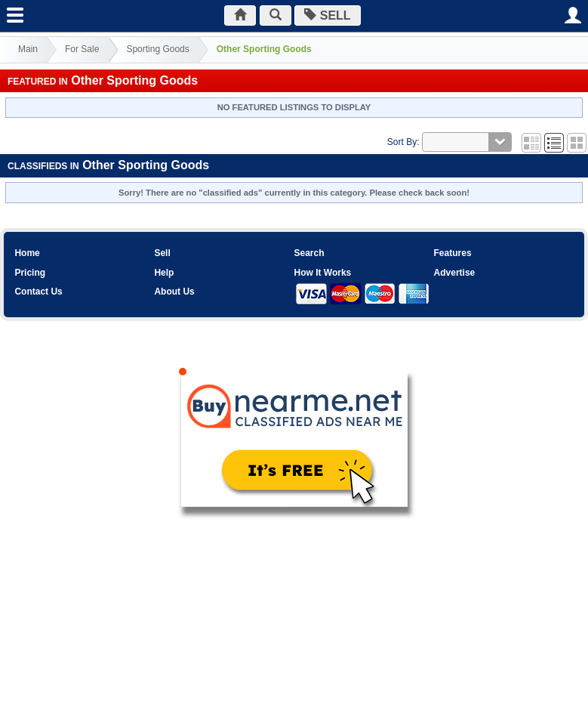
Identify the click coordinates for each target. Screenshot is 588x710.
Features (453, 253)
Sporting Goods (157, 49)
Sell (162, 253)
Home (27, 253)
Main (28, 49)
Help (164, 273)
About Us (174, 292)
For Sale (82, 49)
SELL (327, 15)
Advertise (455, 273)
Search (309, 253)
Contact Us (38, 292)
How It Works (322, 273)
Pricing (30, 273)
